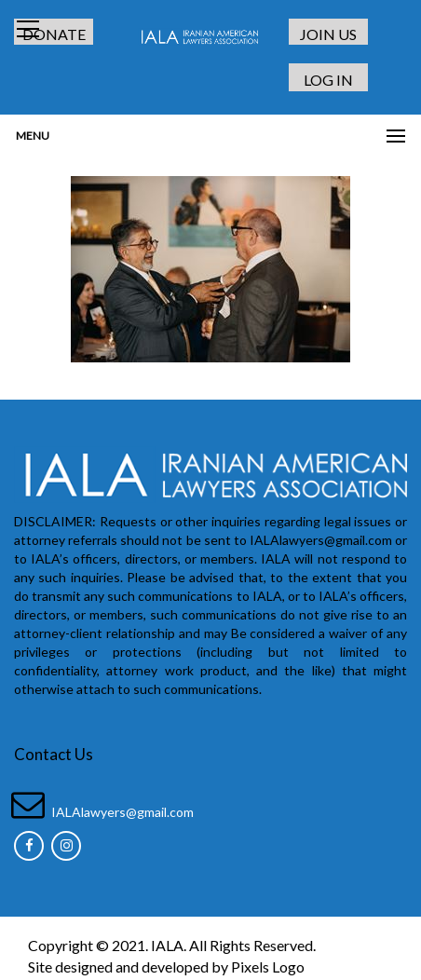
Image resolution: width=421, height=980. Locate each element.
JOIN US (328, 34)
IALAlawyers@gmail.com (122, 812)
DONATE (54, 34)
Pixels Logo (268, 966)
